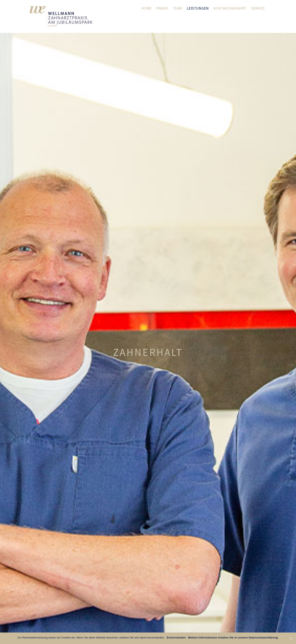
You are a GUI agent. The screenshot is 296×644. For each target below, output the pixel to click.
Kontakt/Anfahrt (230, 8)
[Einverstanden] (291, 638)
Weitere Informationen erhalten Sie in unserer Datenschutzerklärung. (233, 638)
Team (177, 8)
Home (146, 8)
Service (258, 8)
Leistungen (198, 8)
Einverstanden (176, 638)
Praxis (162, 8)
